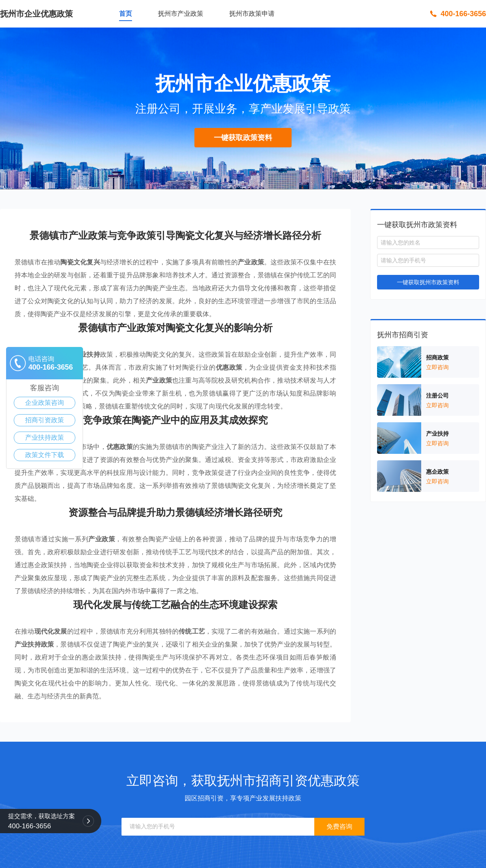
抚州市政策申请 (252, 14)
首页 (126, 14)
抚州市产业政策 (181, 14)
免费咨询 (339, 827)
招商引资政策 (45, 420)
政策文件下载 (45, 455)
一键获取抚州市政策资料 (428, 282)
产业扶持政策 (45, 437)
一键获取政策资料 (243, 138)
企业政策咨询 (45, 403)
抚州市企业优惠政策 (36, 14)
